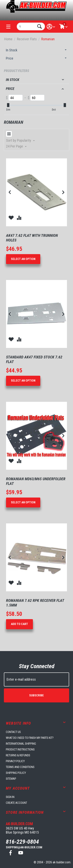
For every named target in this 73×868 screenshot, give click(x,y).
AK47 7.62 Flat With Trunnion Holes (32, 238)
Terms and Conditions (20, 767)
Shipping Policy (16, 773)
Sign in (10, 797)
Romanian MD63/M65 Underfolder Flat (36, 481)
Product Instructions (20, 750)
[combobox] (31, 26)
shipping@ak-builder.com (24, 847)
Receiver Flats (27, 39)
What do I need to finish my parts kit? (30, 738)
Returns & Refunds (18, 755)
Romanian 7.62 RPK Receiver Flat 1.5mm (35, 603)
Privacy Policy (15, 761)
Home (8, 39)
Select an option (23, 259)
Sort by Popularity (20, 141)
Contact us (13, 732)
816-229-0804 (22, 842)
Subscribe (36, 695)
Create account (16, 803)
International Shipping (21, 744)
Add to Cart (19, 624)
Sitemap (11, 779)
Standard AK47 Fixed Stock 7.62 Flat (34, 359)
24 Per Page (16, 146)
